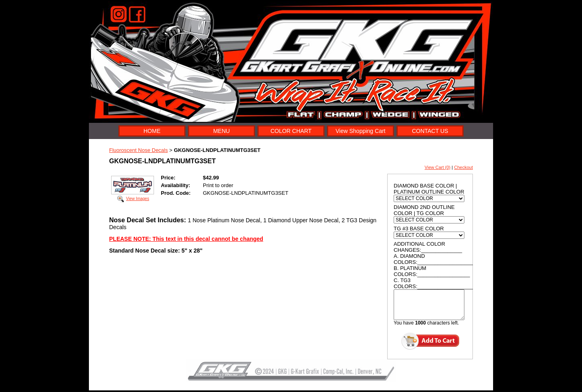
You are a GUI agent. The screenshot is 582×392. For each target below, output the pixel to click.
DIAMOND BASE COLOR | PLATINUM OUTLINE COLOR (429, 189)
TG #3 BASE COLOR (419, 229)
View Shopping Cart (360, 131)
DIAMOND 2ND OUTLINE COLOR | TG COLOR (424, 210)
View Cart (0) (438, 167)
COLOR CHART (291, 131)
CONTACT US (430, 131)
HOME (152, 131)
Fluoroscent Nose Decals (138, 150)
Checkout (464, 167)
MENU (221, 131)
